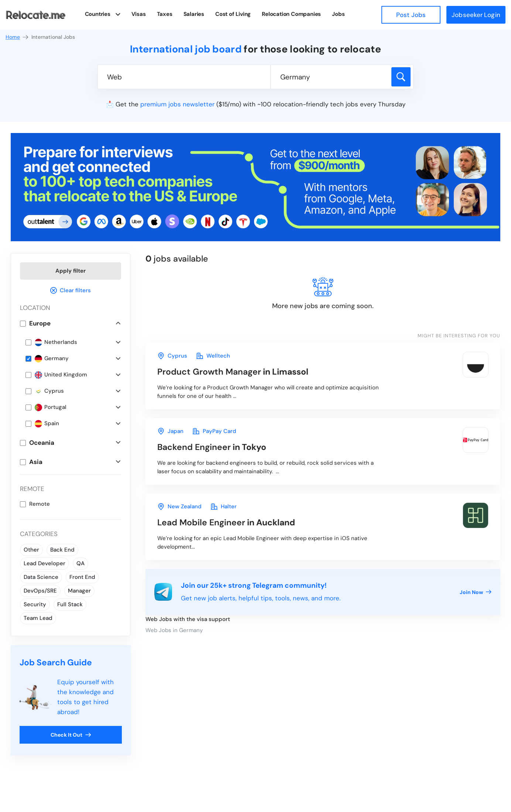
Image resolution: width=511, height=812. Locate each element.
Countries (97, 14)
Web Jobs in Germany (174, 630)
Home (17, 37)
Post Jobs (411, 15)
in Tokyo (212, 447)
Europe (40, 323)
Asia (36, 462)
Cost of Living (235, 14)
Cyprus (49, 391)
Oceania (42, 443)
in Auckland (226, 522)
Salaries (195, 14)
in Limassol (233, 372)
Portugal (51, 407)
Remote (40, 504)
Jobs (340, 14)
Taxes (166, 14)
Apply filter (71, 271)
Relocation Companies (293, 14)
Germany (52, 359)
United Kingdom (61, 375)
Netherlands (56, 342)
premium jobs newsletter (177, 104)
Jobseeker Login (476, 15)
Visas (140, 14)
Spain (47, 424)
